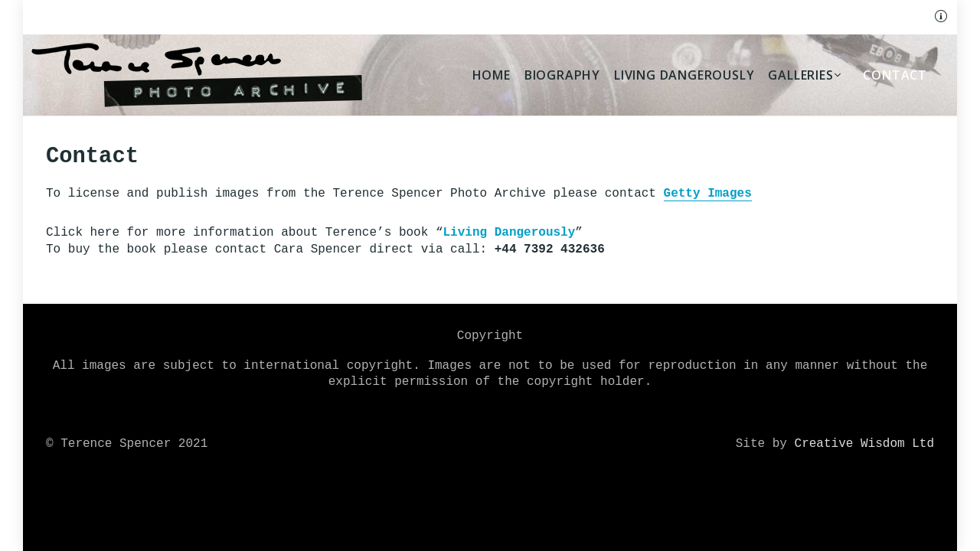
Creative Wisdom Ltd (864, 444)
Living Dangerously (509, 233)
